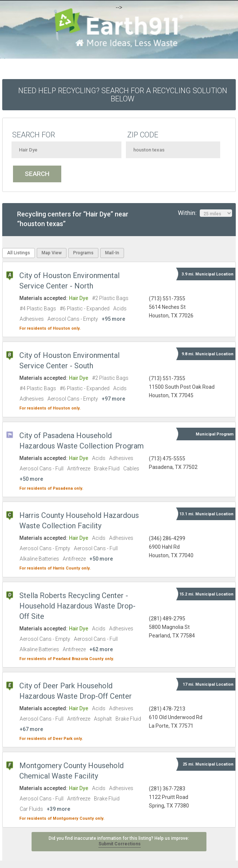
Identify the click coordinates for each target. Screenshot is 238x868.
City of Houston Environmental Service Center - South (69, 360)
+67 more (31, 729)
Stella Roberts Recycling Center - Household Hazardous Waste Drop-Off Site (77, 606)
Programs (83, 253)
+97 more (113, 399)
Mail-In (112, 253)
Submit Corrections (120, 844)
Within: (205, 213)
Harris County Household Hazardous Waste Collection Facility (79, 521)
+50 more (31, 479)
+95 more (113, 319)
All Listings (19, 253)
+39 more (58, 809)
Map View (52, 253)
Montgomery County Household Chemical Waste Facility (71, 771)
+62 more (101, 649)
